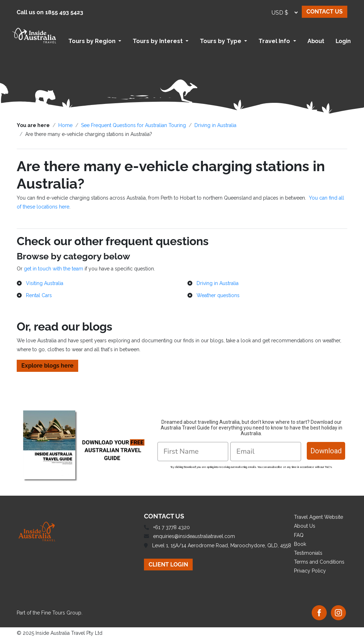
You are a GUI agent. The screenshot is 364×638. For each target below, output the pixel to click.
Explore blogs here (47, 366)
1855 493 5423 (64, 12)
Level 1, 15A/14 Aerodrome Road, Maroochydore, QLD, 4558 (222, 545)
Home (65, 125)
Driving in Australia (215, 125)
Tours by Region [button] (93, 41)
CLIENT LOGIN (168, 565)
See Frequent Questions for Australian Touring (133, 125)
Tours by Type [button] (221, 41)
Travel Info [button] (275, 41)
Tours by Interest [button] (158, 41)
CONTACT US (325, 12)
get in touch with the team (53, 269)
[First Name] (193, 452)
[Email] (266, 452)
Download (326, 451)
